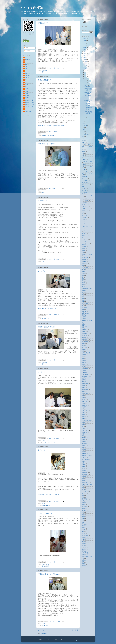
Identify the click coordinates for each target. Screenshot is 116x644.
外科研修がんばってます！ (47, 144)
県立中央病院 (85, 341)
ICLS (83, 139)
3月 (86, 81)
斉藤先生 (84, 457)
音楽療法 (84, 271)
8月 (86, 70)
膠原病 (83, 564)
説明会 (83, 465)
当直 (83, 495)
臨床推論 (84, 560)
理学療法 (84, 549)
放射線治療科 (85, 536)
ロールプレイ (42, 271)
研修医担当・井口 (29, 107)
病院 (83, 518)
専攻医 (83, 467)
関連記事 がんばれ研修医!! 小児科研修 (49, 495)
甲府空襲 (84, 355)
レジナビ (84, 241)
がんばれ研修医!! (32, 8)
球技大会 (84, 311)
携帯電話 (84, 315)
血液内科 (84, 317)
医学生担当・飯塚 (29, 105)
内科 (46, 364)
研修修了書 (85, 336)
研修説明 (84, 338)
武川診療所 (85, 524)
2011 (85, 60)
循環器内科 (85, 405)
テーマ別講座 (85, 202)
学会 (83, 285)
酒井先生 (84, 399)
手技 (83, 395)
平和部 (83, 530)
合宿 (83, 357)
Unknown (27, 69)
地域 (83, 478)
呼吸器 (83, 345)
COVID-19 (84, 125)
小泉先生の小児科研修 (45, 513)
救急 (83, 309)
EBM (83, 133)
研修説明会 (85, 340)
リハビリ (84, 237)
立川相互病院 (85, 553)
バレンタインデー (86, 208)
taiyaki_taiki (28, 111)
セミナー (84, 188)
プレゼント (85, 217)
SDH (83, 153)
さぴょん (27, 87)
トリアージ (85, 204)
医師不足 (84, 262)
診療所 (83, 440)
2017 (85, 47)
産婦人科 (50, 442)
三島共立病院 (85, 368)
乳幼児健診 (85, 507)
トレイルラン (85, 206)
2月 (86, 83)
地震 (83, 487)
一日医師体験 (85, 267)
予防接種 (84, 547)
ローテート (42, 372)
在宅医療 (84, 363)
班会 (83, 512)
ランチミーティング (87, 230)
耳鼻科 (83, 392)
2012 (85, 58)
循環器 (83, 403)
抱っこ (83, 534)
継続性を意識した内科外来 (47, 327)
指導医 (83, 386)
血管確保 (84, 319)
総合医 (83, 469)
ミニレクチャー (86, 225)
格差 (83, 281)
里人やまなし (85, 551)
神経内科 (84, 438)
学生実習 (84, 291)
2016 (85, 49)
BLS (83, 123)
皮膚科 (83, 516)
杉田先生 (84, 446)
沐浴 (83, 562)
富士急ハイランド (86, 522)
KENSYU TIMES (86, 144)
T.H (26, 67)
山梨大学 (84, 378)
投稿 (26, 48)
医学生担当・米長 (29, 102)
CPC (83, 127)
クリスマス (85, 179)
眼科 (43, 72)
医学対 (83, 251)
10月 (86, 66)
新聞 (83, 436)
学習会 (83, 287)
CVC (83, 131)
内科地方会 (85, 503)
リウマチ (84, 233)
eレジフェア (85, 135)
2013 (85, 56)
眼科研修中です (43, 23)
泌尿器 (83, 514)
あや (26, 80)
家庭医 (83, 273)
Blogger (76, 640)
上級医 (83, 419)
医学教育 (44, 136)
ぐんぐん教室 (85, 181)
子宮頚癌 (84, 382)
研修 (48, 136)
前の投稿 (75, 630)
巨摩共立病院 (85, 313)
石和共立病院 (85, 459)
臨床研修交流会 (86, 555)
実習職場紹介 (85, 394)
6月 (86, 74)
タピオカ (84, 190)
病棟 (83, 520)
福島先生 (84, 526)
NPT (83, 150)
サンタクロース (86, 182)
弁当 (83, 532)
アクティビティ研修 (87, 161)
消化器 (83, 415)
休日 (83, 305)
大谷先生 (84, 476)
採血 (83, 359)
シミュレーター (86, 184)
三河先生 (84, 367)
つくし (83, 199)
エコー (83, 170)
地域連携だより (86, 482)
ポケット (84, 223)
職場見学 (84, 422)
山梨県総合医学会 (86, 374)
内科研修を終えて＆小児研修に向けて (50, 574)
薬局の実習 (42, 450)
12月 (86, 62)
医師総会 (84, 260)
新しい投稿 (42, 630)
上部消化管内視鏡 (86, 421)
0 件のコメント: (57, 132)
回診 (83, 275)
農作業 (83, 509)
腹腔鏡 (83, 528)
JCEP (83, 141)
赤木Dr (83, 463)
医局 (83, 253)
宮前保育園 (85, 307)
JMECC (84, 143)
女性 (83, 409)
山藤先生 (84, 370)
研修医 (83, 332)
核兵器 (83, 283)
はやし (27, 89)
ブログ (83, 219)
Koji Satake (28, 60)
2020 (85, 41)
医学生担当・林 (29, 100)
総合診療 (84, 471)
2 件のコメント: (57, 68)
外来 (83, 279)
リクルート (85, 235)
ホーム (59, 630)
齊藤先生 (84, 566)
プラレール (85, 215)
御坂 (83, 351)
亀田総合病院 (85, 304)
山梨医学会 (85, 372)
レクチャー (85, 239)
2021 (85, 39)
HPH (83, 137)
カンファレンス (86, 172)
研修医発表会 (85, 334)
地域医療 (84, 480)
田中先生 (84, 493)
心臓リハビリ (85, 430)
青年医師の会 (85, 453)
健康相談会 (85, 326)
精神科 (83, 451)
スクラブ (84, 186)
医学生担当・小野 (29, 98)
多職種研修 (85, 474)
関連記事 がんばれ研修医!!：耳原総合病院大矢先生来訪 (53, 125)
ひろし (27, 93)
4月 (86, 79)
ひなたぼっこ (85, 210)
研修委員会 (85, 330)
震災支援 (84, 442)
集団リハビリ (85, 401)
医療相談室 (85, 264)
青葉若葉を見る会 (86, 455)
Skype (83, 157)
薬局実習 (48, 505)
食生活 (83, 424)
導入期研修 (85, 499)
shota (26, 109)
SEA (83, 155)
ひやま (27, 91)
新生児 (48, 566)
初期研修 (84, 407)
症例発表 (84, 417)
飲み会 (83, 269)
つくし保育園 (85, 201)
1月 (86, 85)
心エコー (84, 428)
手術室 (83, 397)
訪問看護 (84, 538)
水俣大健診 (85, 444)
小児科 (51, 319)
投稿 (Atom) (44, 634)
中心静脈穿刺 (85, 491)
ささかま (27, 84)
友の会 (83, 545)
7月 (86, 72)
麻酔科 (83, 541)
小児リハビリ (85, 411)
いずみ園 (84, 164)
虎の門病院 (85, 347)
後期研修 (84, 349)
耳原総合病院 (85, 390)
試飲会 (83, 388)
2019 (85, 43)
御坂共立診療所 (86, 353)
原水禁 (83, 343)
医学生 (83, 249)
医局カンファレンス (87, 255)
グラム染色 (85, 177)
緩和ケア (84, 296)
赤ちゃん (84, 461)
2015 (85, 51)
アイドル (84, 159)
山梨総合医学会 (86, 376)
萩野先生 (84, 511)
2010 (85, 117)
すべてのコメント (29, 51)
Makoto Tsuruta (29, 62)
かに (26, 82)
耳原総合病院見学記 (44, 80)
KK (26, 58)
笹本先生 (84, 365)
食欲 (83, 426)
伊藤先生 (84, 245)
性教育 (83, 448)
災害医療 (84, 361)
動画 (83, 497)
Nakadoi (27, 64)
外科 (43, 193)
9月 (86, 68)
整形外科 (84, 449)
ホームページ (85, 221)
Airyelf (64, 640)
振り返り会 (85, 432)
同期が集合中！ (43, 201)
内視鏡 (83, 505)
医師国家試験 (85, 258)
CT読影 (84, 129)
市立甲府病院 (85, 384)
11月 (86, 64)
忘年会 (83, 539)
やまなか (27, 96)
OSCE (83, 152)
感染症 (83, 293)
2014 (85, 53)
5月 (86, 77)
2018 (85, 45)
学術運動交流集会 (86, 289)
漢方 (83, 294)
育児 (83, 266)
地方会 (83, 489)
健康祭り (84, 324)
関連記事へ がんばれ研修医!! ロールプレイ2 (50, 308)
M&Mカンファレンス (87, 146)
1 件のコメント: (57, 438)
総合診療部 (53, 136)
